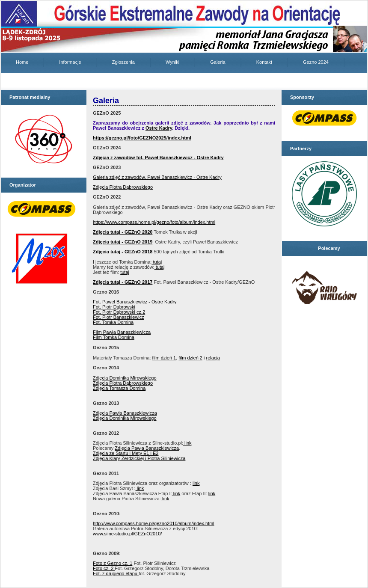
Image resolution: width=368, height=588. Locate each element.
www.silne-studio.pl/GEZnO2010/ (127, 534)
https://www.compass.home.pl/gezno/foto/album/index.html (154, 222)
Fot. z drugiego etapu (116, 573)
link (187, 443)
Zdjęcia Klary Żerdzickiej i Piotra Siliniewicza (139, 458)
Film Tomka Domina (114, 337)
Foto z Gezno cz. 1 (113, 563)
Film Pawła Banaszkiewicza (122, 332)
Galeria (218, 62)
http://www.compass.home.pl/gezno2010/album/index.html (154, 523)
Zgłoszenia (123, 62)
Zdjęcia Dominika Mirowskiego (125, 378)
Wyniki (172, 62)
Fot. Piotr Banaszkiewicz (119, 317)
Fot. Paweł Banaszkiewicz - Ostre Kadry (135, 302)
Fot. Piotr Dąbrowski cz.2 (119, 312)
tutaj (157, 262)
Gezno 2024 (316, 62)
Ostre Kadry (159, 128)
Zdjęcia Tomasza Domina (119, 388)
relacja (213, 358)
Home (22, 62)
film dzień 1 (164, 358)
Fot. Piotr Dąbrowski (114, 307)
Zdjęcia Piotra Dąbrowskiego (123, 187)
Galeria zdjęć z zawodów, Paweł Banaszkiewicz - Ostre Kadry (157, 177)
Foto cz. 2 (104, 568)
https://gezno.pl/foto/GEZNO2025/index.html (142, 138)
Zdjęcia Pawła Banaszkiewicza (125, 413)
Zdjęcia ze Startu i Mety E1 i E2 (126, 453)
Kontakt (264, 62)
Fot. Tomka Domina (113, 322)
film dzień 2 (190, 358)
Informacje (70, 62)
